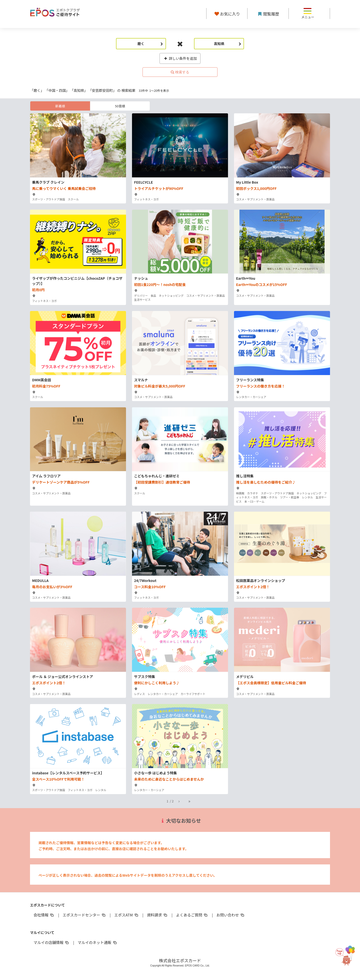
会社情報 (44, 915)
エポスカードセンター (84, 915)
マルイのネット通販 (97, 942)
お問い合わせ (231, 915)
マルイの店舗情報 (51, 942)
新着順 (60, 106)
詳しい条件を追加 (180, 58)
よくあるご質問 (192, 915)
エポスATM (127, 915)
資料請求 (157, 915)
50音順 (120, 106)
